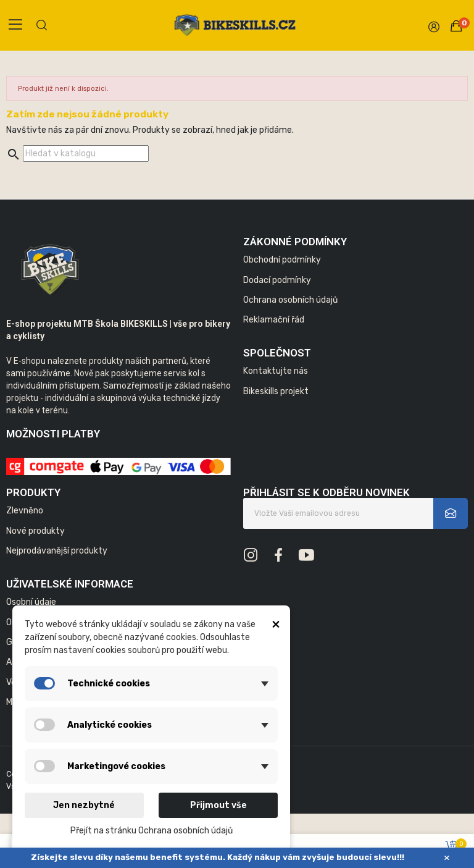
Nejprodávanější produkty (57, 551)
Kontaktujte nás (276, 371)
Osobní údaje (31, 602)
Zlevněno (25, 511)
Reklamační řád (274, 320)
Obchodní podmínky (282, 260)
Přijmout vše (218, 805)
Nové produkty (35, 531)
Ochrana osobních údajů (290, 300)
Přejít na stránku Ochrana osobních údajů (152, 831)
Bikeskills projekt (276, 391)
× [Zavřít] (447, 858)
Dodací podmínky (277, 280)
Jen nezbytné (84, 805)
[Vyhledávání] (86, 154)
